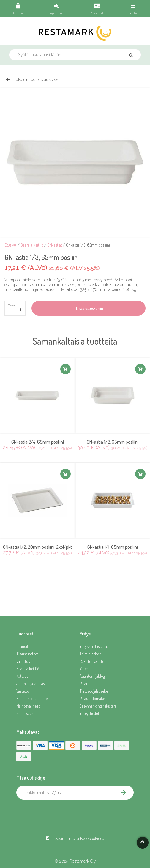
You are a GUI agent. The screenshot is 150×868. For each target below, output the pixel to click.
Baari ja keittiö (32, 245)
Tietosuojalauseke (94, 691)
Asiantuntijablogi (93, 676)
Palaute (85, 684)
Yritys (84, 669)
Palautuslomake (92, 698)
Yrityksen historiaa (94, 646)
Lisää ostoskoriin (89, 308)
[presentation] (61, 813)
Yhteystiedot (89, 713)
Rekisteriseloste (92, 661)
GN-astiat (55, 245)
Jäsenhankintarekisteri (98, 706)
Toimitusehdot (91, 654)
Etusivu (10, 245)
